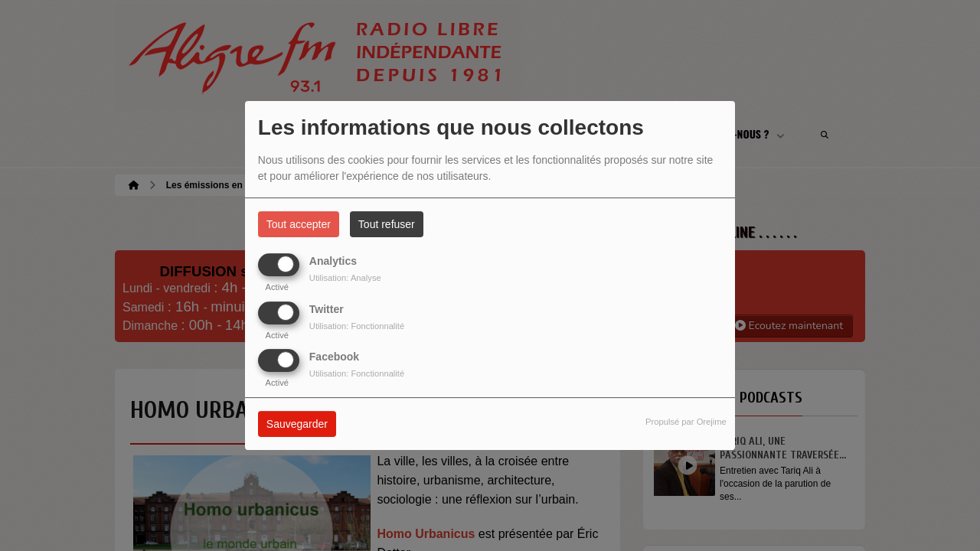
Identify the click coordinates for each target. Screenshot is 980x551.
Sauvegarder (297, 424)
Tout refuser (387, 224)
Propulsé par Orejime (686, 422)
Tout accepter (299, 224)
